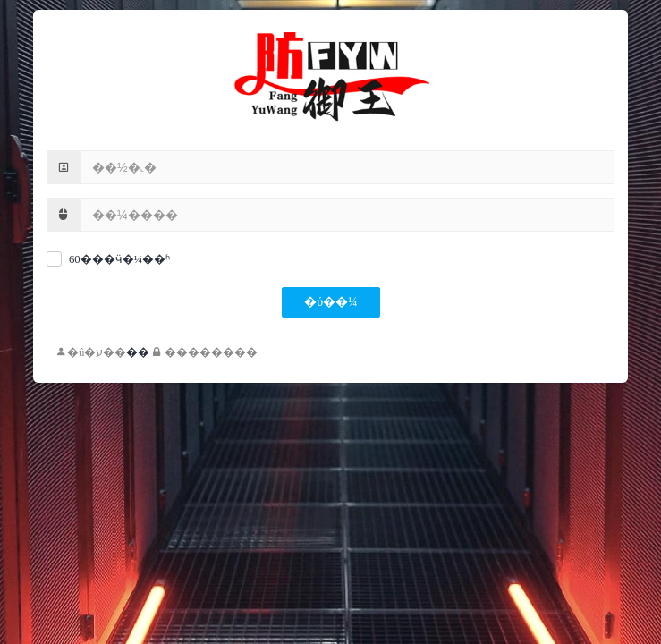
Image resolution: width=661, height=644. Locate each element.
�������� (205, 352)
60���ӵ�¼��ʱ (119, 259)
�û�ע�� (91, 352)
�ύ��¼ (330, 302)
